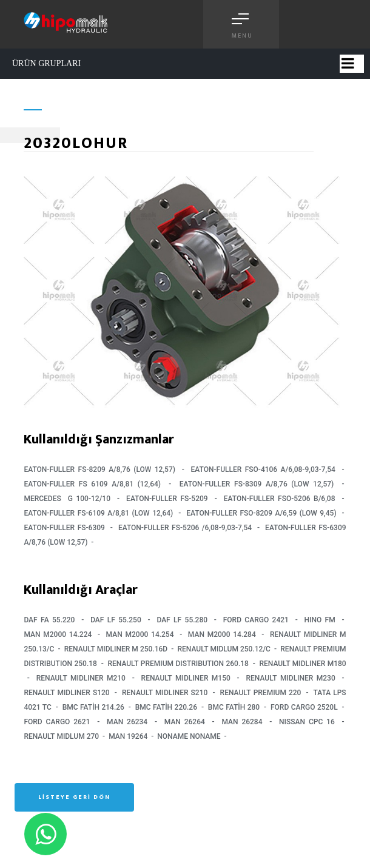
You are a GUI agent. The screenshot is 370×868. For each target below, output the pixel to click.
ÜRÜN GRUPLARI (46, 63)
